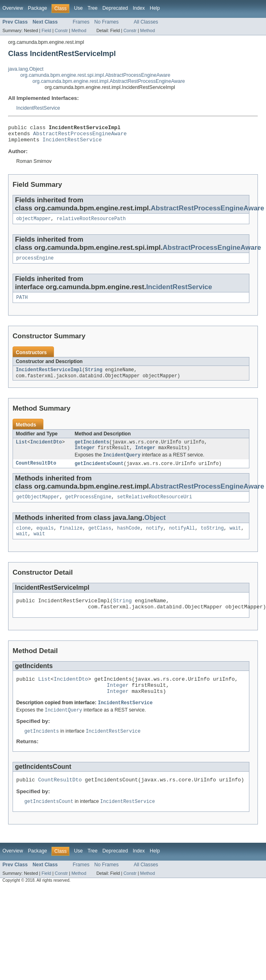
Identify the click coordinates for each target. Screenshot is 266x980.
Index (139, 8)
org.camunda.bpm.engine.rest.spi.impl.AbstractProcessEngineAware (95, 75)
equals (45, 539)
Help (155, 8)
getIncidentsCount (99, 473)
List (21, 450)
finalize (71, 539)
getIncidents (92, 450)
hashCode (129, 539)
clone (24, 539)
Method (79, 30)
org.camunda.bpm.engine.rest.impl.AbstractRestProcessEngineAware (109, 81)
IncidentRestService (38, 108)
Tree (93, 8)
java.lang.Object (26, 69)
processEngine (35, 263)
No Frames (107, 22)
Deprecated (115, 8)
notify (155, 539)
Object (155, 528)
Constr (61, 30)
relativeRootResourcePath (91, 223)
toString (212, 539)
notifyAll (182, 539)
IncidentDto (46, 450)
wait (235, 539)
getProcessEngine (88, 507)
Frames (81, 22)
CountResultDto (36, 473)
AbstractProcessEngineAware (212, 252)
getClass (100, 539)
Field (46, 30)
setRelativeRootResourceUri (155, 507)
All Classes (146, 22)
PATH (22, 303)
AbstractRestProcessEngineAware (80, 136)
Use (78, 8)
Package (38, 8)
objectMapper (33, 223)
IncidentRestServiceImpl (49, 376)
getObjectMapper (38, 507)
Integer (85, 456)
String (94, 376)
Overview (13, 8)
